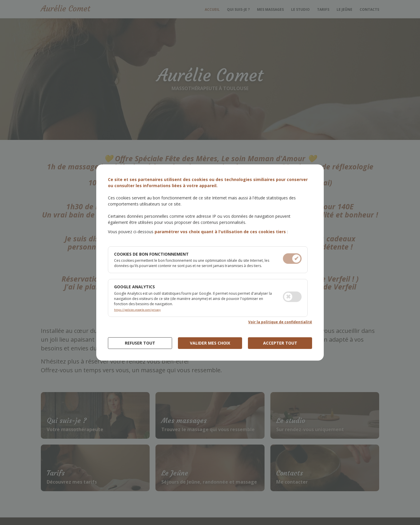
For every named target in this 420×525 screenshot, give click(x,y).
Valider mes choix (210, 343)
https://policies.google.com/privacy (137, 310)
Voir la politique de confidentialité (280, 322)
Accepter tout (280, 343)
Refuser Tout (140, 343)
